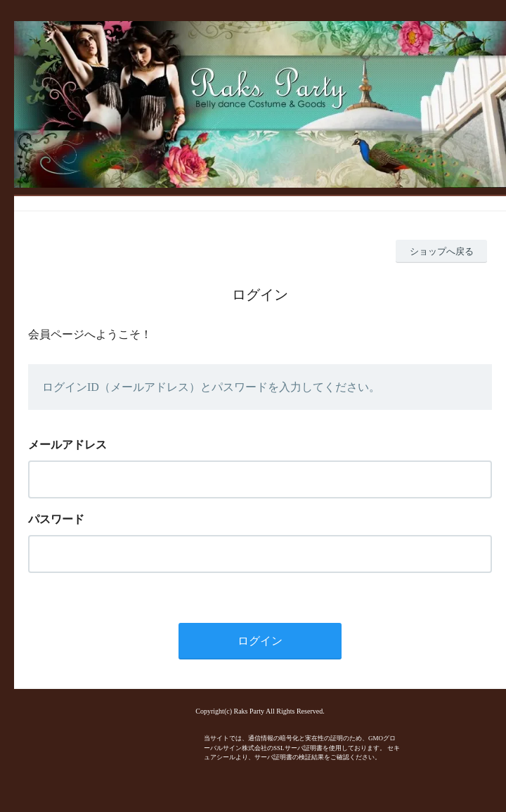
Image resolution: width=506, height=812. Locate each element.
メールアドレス (67, 445)
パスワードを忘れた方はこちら (87, 584)
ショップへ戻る (442, 251)
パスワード (56, 519)
